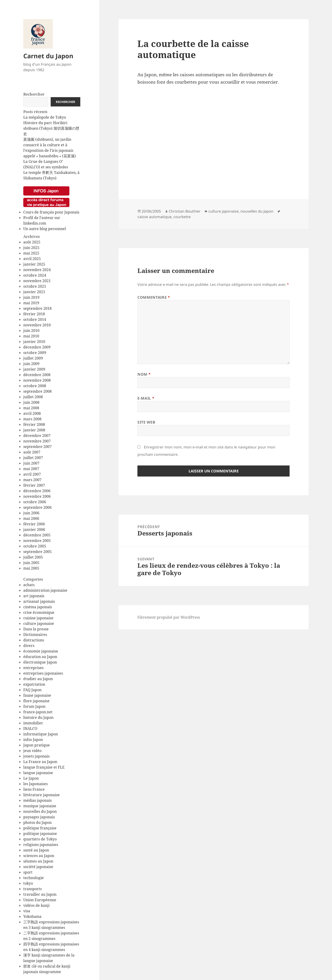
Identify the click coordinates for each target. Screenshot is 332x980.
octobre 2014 (35, 319)
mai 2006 (31, 518)
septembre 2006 (37, 507)
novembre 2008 (37, 380)
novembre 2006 (37, 496)
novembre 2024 (37, 270)
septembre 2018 (37, 308)
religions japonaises (41, 845)
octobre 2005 (35, 546)
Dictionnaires (35, 635)
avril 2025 (32, 259)
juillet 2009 (33, 358)
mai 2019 (31, 303)
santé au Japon (36, 850)
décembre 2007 (37, 436)
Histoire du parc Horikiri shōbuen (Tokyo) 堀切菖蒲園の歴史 (51, 128)
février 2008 (34, 424)
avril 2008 (32, 413)
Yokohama (32, 916)
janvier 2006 (34, 529)
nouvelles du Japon (40, 811)
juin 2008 (31, 402)
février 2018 (34, 314)
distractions (34, 640)
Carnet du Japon (48, 56)
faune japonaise (37, 695)
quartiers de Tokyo (40, 839)
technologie (34, 878)
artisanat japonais (39, 601)
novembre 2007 (37, 441)
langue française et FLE (44, 767)
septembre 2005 (37, 552)
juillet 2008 (33, 397)
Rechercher (34, 94)
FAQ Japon (32, 690)
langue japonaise (38, 773)
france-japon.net (38, 712)
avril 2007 (32, 474)
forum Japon (34, 706)
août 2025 (32, 242)
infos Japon (33, 740)
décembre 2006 (37, 491)
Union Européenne (40, 900)
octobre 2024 (35, 275)
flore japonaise (36, 701)
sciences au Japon (39, 856)
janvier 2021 (34, 292)
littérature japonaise (41, 795)
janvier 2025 (34, 264)
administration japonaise (45, 590)
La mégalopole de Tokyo (45, 117)
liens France (34, 789)
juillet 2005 (33, 557)
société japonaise (38, 867)
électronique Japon (40, 662)
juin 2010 (31, 331)
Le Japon (31, 778)
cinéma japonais (38, 607)
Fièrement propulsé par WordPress (169, 617)
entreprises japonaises (43, 673)
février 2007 (34, 485)
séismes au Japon (38, 861)
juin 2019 (31, 297)
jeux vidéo (32, 751)
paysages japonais (39, 817)
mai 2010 (31, 336)
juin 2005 (31, 563)
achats (29, 585)
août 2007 (32, 452)
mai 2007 (31, 469)
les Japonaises (36, 784)
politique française (40, 828)
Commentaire (154, 297)
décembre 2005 (37, 535)
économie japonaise (41, 651)
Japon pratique (37, 745)
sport (28, 872)
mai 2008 (31, 408)
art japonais (34, 596)
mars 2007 (32, 480)
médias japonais (37, 800)
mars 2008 (32, 419)
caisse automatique (154, 217)
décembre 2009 (37, 347)
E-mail (146, 398)
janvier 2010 (34, 342)
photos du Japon (37, 822)
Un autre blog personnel (45, 229)
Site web (146, 422)
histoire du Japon (38, 717)
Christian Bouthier (185, 211)
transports (33, 889)
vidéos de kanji (36, 905)
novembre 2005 (37, 541)
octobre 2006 (35, 502)
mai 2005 (31, 568)
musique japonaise (40, 806)
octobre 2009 (35, 353)
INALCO (30, 728)
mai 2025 (31, 253)
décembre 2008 (37, 375)
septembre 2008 (37, 391)
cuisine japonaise (38, 618)
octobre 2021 (35, 286)
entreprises (33, 668)
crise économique (39, 612)
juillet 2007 (33, 458)
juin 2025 (31, 248)
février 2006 (34, 524)
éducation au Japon (40, 657)
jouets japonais (36, 756)
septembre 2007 (37, 447)
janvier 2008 (34, 430)
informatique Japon (41, 734)
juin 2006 (31, 513)
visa (27, 911)
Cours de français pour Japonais (51, 212)
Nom (144, 374)
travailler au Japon (40, 894)
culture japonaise (39, 623)
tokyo (28, 883)
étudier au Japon (38, 679)
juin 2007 (31, 463)
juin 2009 (31, 364)
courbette (182, 217)
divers (29, 646)
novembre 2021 (37, 281)
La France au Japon (40, 762)
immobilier (33, 723)
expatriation (34, 684)
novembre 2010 (37, 325)
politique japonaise (40, 834)
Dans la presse (36, 629)
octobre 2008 (35, 386)
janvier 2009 (34, 369)
